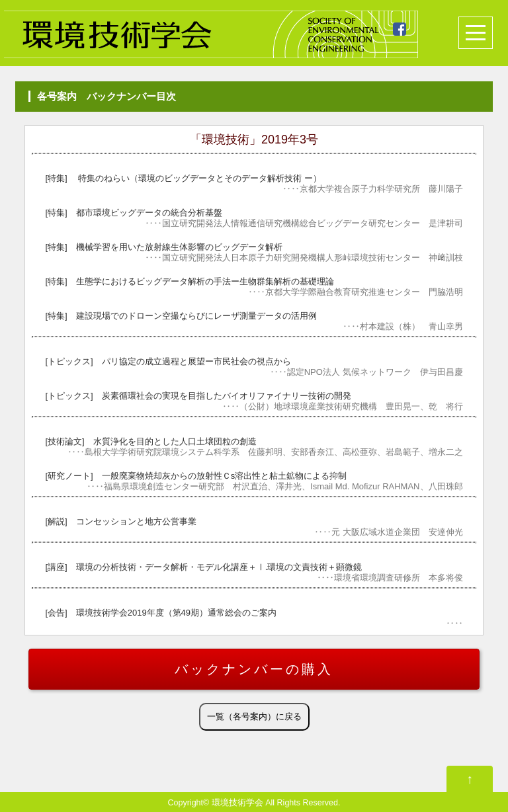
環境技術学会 (237, 803)
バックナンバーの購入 (254, 669)
